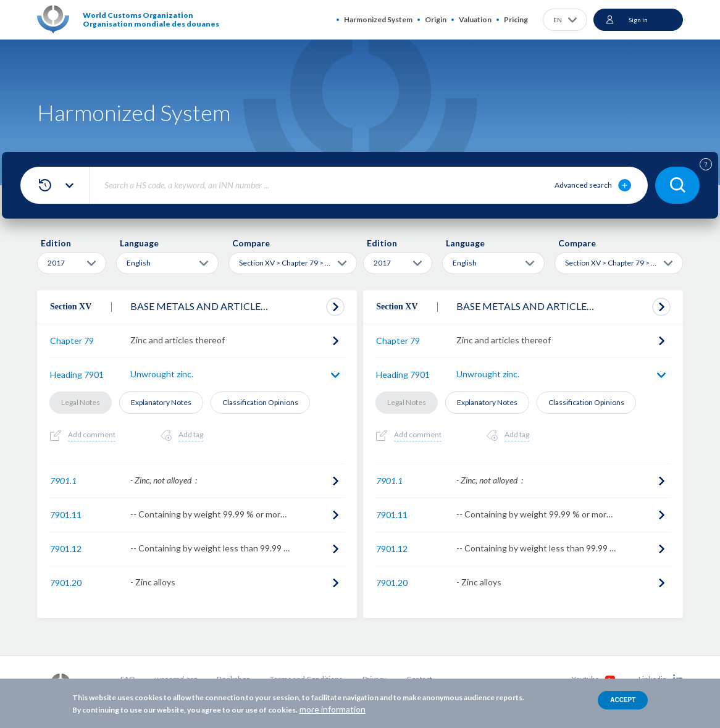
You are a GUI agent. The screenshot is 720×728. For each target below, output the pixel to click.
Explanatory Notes (161, 402)
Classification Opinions (260, 402)
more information (333, 709)
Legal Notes (81, 402)
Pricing (516, 19)
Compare (251, 243)
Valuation (475, 19)
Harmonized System (378, 19)
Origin (436, 19)
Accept (623, 700)
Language (139, 243)
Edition (56, 243)
